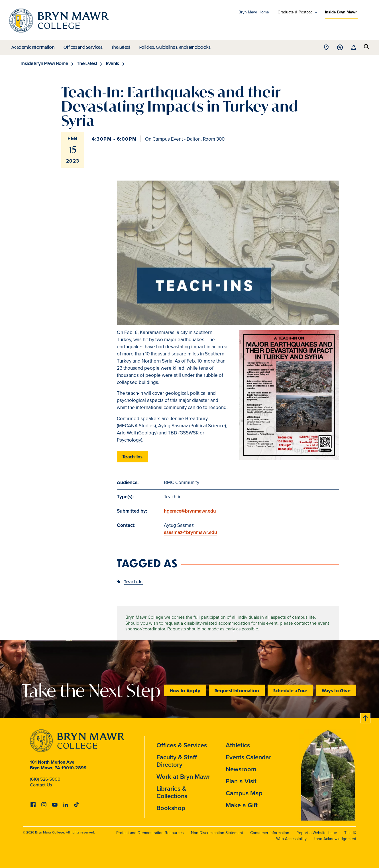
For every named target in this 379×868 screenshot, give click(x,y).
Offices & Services (182, 745)
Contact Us (41, 785)
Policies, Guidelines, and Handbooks (173, 46)
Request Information (237, 690)
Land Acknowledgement (335, 839)
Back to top (366, 717)
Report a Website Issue (317, 833)
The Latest (120, 46)
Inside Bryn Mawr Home (45, 63)
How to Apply (185, 690)
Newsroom (241, 769)
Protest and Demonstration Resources (150, 833)
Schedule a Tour (290, 690)
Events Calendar (248, 757)
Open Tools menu (340, 48)
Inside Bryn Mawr (341, 12)
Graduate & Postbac (295, 12)
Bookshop (171, 808)
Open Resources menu (354, 48)
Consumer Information (270, 833)
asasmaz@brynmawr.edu (190, 532)
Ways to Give (336, 690)
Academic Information (33, 46)
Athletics (238, 745)
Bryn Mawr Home (254, 12)
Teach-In (134, 581)
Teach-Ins (133, 457)
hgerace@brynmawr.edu (190, 511)
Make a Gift (242, 805)
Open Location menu (326, 48)
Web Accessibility (291, 839)
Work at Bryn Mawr (183, 777)
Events (112, 63)
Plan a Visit (241, 781)
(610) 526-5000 (45, 779)
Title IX (350, 833)
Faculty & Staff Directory (177, 761)
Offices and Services (82, 46)
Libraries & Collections (172, 792)
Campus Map (244, 793)
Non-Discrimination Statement (217, 833)
